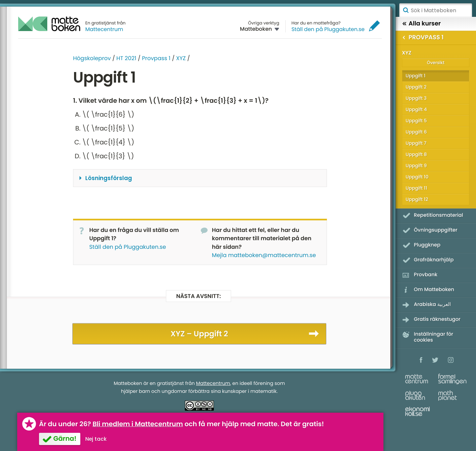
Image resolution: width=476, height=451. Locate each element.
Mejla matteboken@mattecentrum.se (264, 255)
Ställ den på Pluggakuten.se (328, 29)
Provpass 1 (156, 58)
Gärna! (65, 438)
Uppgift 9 (416, 166)
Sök (406, 10)
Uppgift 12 (417, 199)
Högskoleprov (92, 58)
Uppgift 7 (416, 143)
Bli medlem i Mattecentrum (138, 424)
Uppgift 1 (416, 76)
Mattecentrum (104, 29)
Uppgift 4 (416, 109)
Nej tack (96, 439)
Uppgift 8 (416, 154)
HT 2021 (126, 58)
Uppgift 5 (416, 121)
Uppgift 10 (417, 177)
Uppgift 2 (416, 87)
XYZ (181, 58)
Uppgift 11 (416, 188)
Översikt (436, 63)
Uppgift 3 (416, 98)
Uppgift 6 (416, 132)
